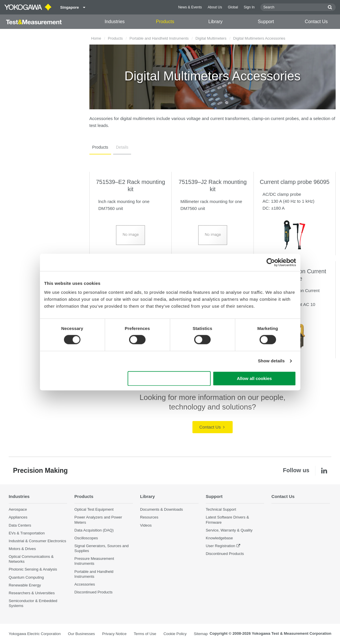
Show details (271, 361)
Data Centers (20, 525)
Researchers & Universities (32, 593)
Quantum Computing (26, 577)
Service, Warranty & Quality (229, 530)
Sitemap (201, 634)
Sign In (249, 7)
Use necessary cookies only (169, 378)
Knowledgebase (219, 538)
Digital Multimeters (211, 38)
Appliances (18, 517)
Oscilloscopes (86, 538)
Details (121, 147)
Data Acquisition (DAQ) (94, 530)
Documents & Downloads (161, 509)
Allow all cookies (254, 378)
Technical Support (221, 509)
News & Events (190, 7)
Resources (149, 517)
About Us (215, 7)
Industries (114, 22)
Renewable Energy (25, 585)
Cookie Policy (175, 634)
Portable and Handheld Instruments (159, 38)
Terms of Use (145, 634)
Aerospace (18, 509)
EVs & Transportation (27, 533)
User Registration (220, 546)
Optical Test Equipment (94, 509)
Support (266, 22)
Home (96, 38)
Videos (146, 525)
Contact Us (316, 22)
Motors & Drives (22, 549)
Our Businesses (81, 634)
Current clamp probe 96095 (295, 182)
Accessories (85, 584)
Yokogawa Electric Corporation (35, 634)
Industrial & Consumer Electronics (37, 541)
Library (215, 22)
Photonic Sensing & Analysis (33, 570)
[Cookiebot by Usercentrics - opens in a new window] (271, 262)
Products (165, 22)
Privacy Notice (114, 634)
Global (233, 7)
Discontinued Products (93, 592)
